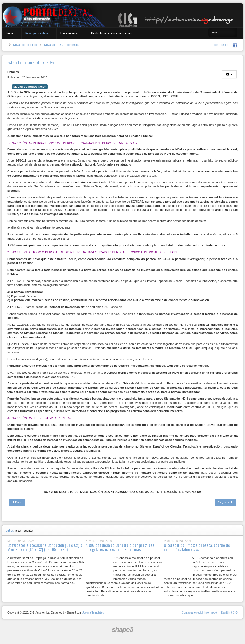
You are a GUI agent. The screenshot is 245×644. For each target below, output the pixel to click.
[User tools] (229, 74)
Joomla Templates (93, 613)
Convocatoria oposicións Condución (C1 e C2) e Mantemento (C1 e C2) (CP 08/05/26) (45, 547)
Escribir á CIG (229, 613)
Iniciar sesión (220, 45)
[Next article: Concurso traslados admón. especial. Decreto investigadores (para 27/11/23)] (225, 502)
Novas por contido (37, 33)
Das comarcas (70, 33)
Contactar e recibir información (111, 33)
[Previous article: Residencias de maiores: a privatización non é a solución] (17, 502)
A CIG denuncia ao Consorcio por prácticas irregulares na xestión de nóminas (120, 547)
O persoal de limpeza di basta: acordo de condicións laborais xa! (197, 547)
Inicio (9, 33)
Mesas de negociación (30, 87)
